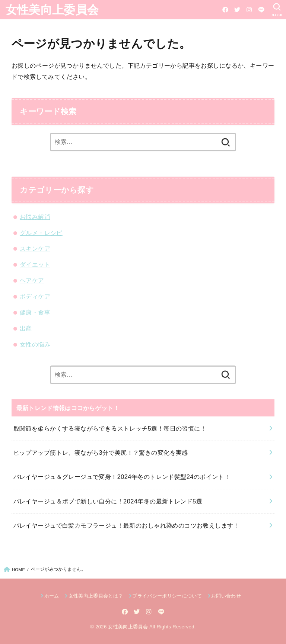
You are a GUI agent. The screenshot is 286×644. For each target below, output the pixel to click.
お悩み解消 (35, 217)
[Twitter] (237, 10)
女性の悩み (35, 344)
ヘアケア (32, 280)
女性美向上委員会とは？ (96, 596)
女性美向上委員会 (52, 9)
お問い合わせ (226, 596)
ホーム (52, 596)
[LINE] (261, 10)
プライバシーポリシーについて (167, 596)
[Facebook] (225, 10)
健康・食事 (35, 312)
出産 (26, 328)
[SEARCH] (277, 10)
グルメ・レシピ (41, 233)
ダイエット (35, 264)
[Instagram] (249, 10)
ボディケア (35, 296)
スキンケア (35, 248)
